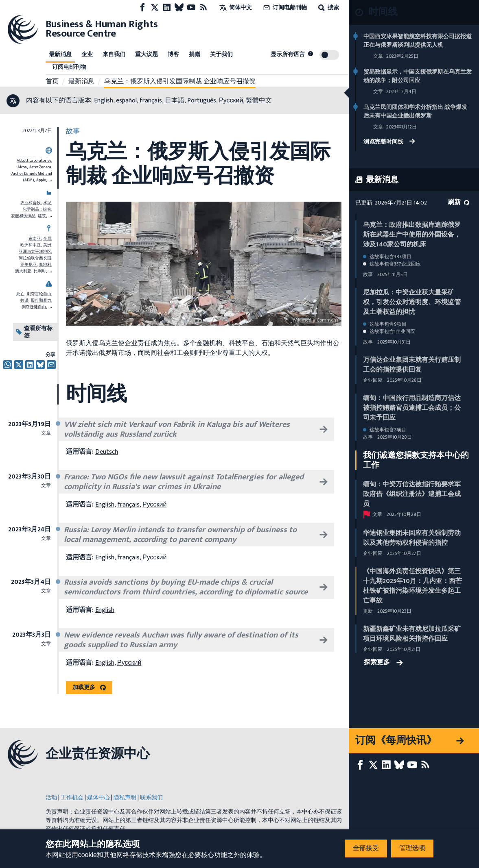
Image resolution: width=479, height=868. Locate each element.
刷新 (458, 202)
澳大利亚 (23, 271)
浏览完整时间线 (389, 142)
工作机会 (72, 797)
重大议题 (147, 54)
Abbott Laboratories (34, 161)
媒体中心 (98, 797)
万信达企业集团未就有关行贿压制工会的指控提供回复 (412, 365)
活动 (51, 797)
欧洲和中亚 (31, 245)
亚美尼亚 (28, 265)
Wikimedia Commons (315, 320)
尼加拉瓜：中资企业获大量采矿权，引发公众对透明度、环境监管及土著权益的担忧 (412, 302)
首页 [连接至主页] (52, 82)
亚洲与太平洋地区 (35, 252)
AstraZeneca (40, 167)
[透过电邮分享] (51, 365)
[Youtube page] (191, 8)
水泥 (47, 203)
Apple (41, 180)
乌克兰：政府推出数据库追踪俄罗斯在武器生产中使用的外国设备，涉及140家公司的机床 (412, 235)
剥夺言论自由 (39, 294)
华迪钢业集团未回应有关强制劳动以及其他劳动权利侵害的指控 (412, 538)
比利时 (40, 271)
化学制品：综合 (37, 209)
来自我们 (114, 54)
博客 (173, 54)
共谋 (24, 300)
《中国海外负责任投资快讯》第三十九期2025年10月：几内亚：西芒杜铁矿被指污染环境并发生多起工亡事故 (412, 586)
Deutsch (107, 452)
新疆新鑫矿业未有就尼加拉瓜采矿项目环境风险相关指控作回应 (412, 634)
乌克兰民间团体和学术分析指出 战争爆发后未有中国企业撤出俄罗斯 (415, 111)
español (126, 101)
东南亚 (35, 239)
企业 (87, 54)
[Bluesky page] (179, 8)
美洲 (47, 245)
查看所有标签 (34, 332)
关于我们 (221, 54)
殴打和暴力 (41, 300)
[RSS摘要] (203, 8)
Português (202, 101)
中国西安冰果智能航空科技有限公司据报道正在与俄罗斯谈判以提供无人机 (418, 41)
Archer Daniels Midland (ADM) (32, 177)
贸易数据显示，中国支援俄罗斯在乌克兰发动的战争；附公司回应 (418, 76)
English (104, 101)
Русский (231, 101)
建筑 (42, 216)
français (151, 101)
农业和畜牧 (31, 203)
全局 (47, 239)
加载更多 (84, 687)
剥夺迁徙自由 (34, 307)
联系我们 (151, 797)
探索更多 (383, 663)
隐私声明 (125, 797)
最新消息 (60, 54)
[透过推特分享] (19, 365)
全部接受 (366, 848)
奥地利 (45, 265)
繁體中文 (259, 101)
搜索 (328, 8)
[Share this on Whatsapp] (8, 365)
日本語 (175, 101)
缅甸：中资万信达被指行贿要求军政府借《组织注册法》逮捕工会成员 (412, 494)
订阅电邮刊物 (284, 8)
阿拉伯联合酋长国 (35, 258)
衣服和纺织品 (23, 216)
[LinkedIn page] (167, 8)
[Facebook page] (142, 8)
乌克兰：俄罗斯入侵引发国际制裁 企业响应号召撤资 (180, 82)
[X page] (155, 8)
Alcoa (22, 167)
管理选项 (412, 848)
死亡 (20, 294)
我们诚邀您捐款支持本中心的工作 (416, 460)
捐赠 (195, 54)
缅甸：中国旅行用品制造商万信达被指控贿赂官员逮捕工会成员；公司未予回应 (412, 408)
